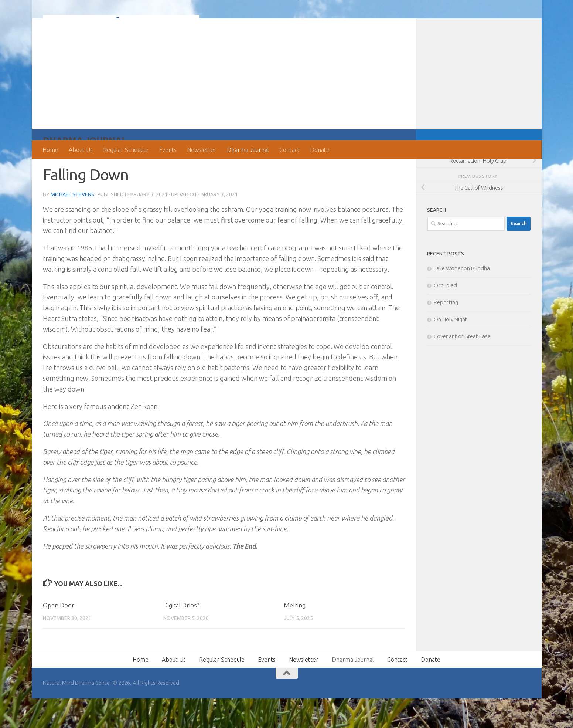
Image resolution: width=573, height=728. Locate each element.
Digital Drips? (181, 635)
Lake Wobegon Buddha (462, 298)
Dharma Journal (248, 150)
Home (50, 150)
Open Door (59, 635)
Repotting (446, 332)
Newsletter (202, 150)
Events (168, 150)
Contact (289, 150)
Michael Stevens (73, 224)
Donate (320, 150)
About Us (81, 150)
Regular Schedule (126, 150)
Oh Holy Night (451, 349)
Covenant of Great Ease (462, 366)
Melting (295, 635)
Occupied (445, 315)
